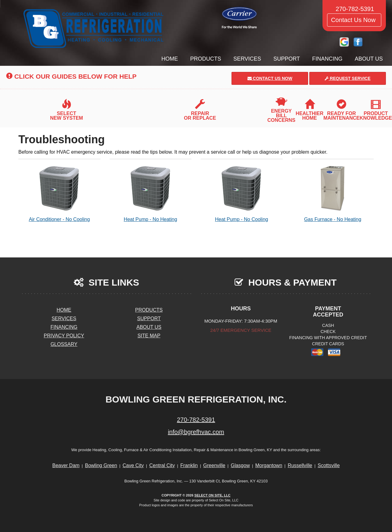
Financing (327, 59)
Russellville (300, 465)
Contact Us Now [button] (354, 20)
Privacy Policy (64, 336)
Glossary (64, 344)
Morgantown (269, 465)
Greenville (214, 465)
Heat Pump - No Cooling (242, 194)
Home (170, 59)
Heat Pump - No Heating (151, 194)
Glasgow (240, 465)
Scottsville (329, 465)
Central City (162, 465)
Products (206, 59)
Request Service (348, 78)
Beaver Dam (66, 465)
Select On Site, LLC (213, 495)
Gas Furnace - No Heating (333, 194)
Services (247, 59)
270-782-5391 (196, 420)
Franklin (189, 465)
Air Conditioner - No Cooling (59, 194)
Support (287, 59)
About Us (369, 59)
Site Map (149, 336)
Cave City (133, 465)
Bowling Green (101, 465)
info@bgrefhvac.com (196, 432)
